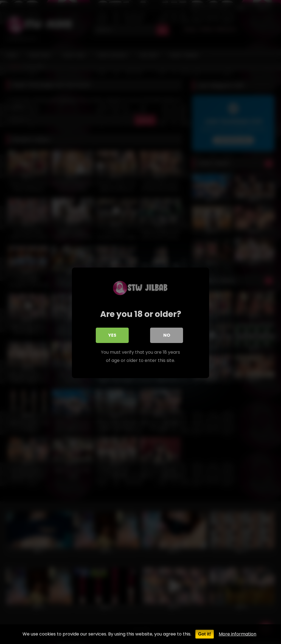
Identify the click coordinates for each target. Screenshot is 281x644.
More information (238, 634)
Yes (112, 334)
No (167, 334)
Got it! (205, 634)
